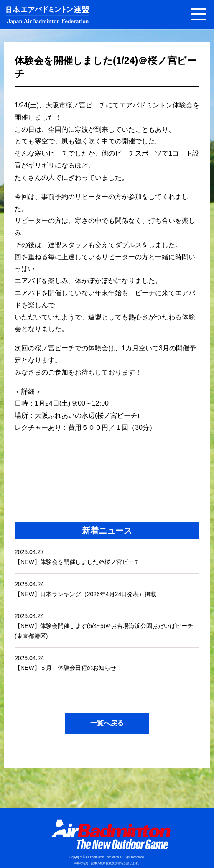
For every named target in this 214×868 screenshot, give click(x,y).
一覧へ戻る (107, 723)
